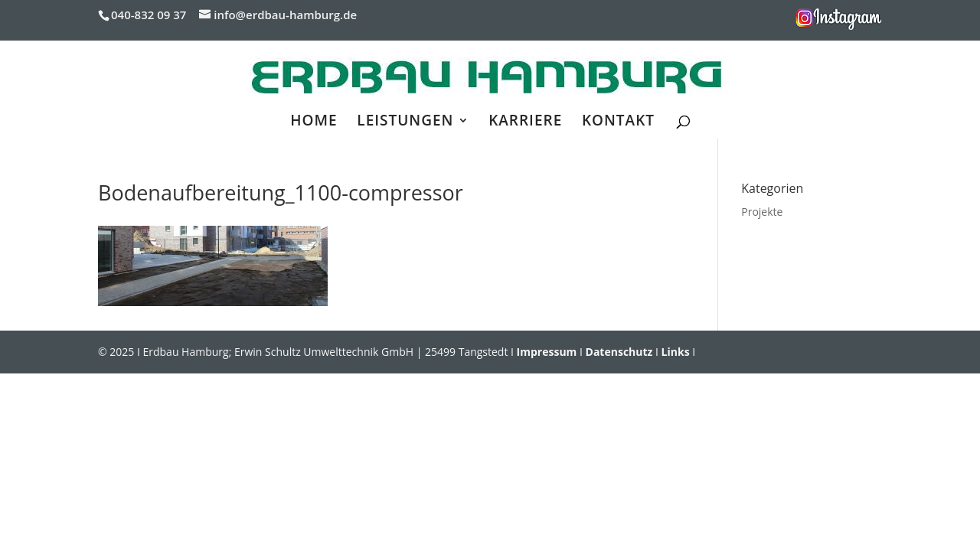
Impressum (547, 352)
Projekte (762, 212)
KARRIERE (525, 122)
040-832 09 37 (149, 15)
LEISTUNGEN (405, 122)
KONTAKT (618, 122)
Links (676, 352)
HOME (314, 122)
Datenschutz (619, 352)
